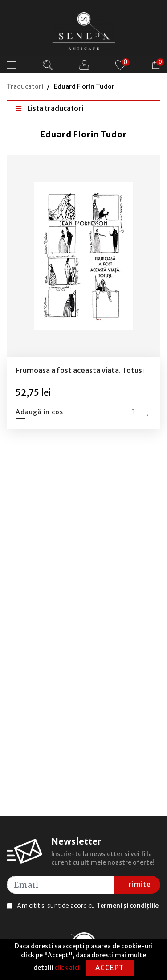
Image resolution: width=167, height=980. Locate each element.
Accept (110, 968)
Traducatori (25, 86)
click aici (67, 968)
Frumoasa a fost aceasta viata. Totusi (80, 370)
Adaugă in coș (39, 412)
